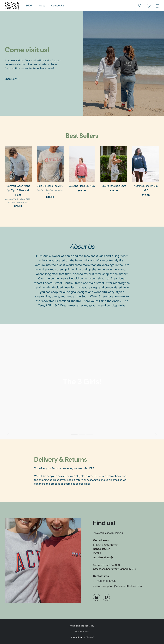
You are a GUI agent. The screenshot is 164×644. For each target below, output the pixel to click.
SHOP (30, 6)
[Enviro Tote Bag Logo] (114, 178)
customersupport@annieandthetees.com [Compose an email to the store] (117, 586)
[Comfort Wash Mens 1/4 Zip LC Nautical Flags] (18, 178)
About (43, 6)
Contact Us (58, 6)
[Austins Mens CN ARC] (82, 178)
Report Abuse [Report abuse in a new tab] (82, 631)
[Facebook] (106, 597)
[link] (13, 79)
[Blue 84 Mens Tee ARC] (50, 178)
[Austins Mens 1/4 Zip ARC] (146, 178)
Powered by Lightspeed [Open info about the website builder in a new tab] (82, 637)
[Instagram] (97, 597)
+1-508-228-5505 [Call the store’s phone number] (104, 581)
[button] (12, 6)
